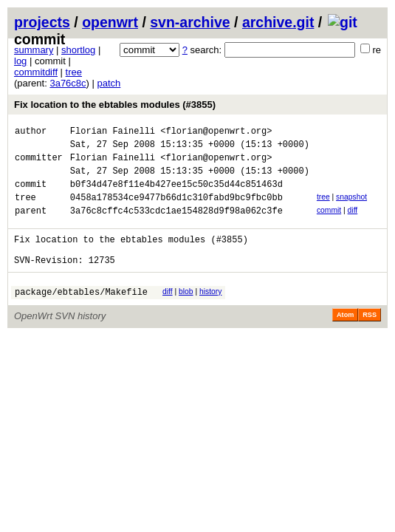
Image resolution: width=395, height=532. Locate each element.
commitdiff (36, 72)
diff (353, 224)
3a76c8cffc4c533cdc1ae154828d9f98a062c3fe (176, 226)
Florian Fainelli (113, 133)
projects (42, 22)
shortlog (78, 50)
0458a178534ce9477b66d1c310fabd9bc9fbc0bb (176, 210)
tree (74, 72)
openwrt (110, 22)
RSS (370, 339)
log (20, 61)
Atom (345, 339)
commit (329, 224)
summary (34, 50)
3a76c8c (68, 83)
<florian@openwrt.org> (216, 133)
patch (109, 83)
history (210, 314)
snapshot (351, 208)
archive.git (278, 22)
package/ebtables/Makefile (81, 316)
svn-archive (190, 22)
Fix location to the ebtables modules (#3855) (115, 105)
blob (186, 314)
